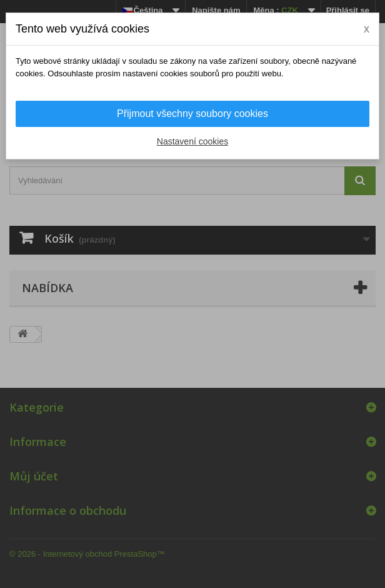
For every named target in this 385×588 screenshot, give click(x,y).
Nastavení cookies (192, 141)
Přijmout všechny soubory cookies (192, 114)
